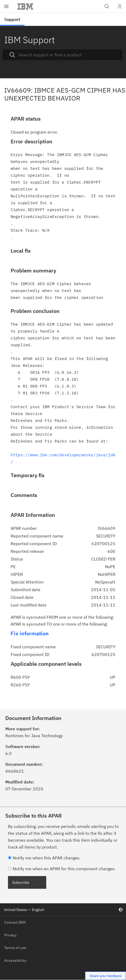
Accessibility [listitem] (15, 960)
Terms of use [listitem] (15, 948)
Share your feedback (106, 976)
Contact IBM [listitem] (15, 922)
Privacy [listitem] (10, 935)
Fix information (30, 633)
